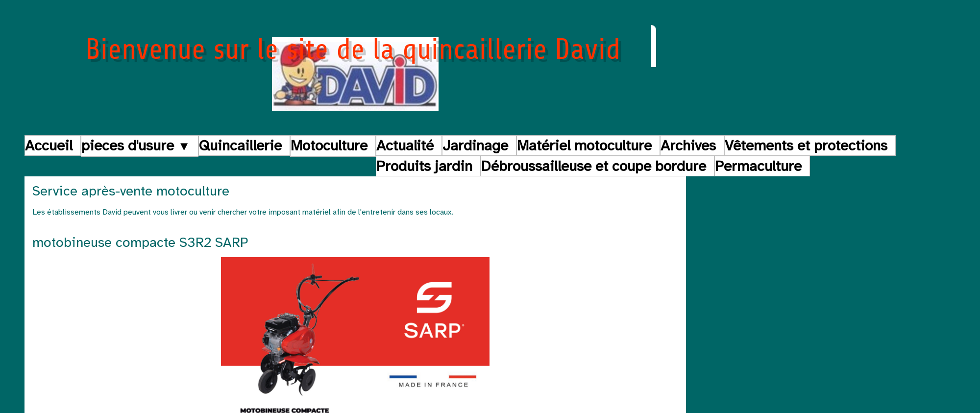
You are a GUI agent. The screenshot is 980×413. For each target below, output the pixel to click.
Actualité (405, 146)
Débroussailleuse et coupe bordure (594, 166)
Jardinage (475, 146)
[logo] (355, 69)
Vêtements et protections (806, 146)
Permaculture (758, 166)
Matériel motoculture (584, 146)
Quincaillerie (240, 146)
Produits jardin (424, 166)
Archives (688, 146)
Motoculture (329, 146)
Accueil (49, 146)
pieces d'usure (136, 146)
